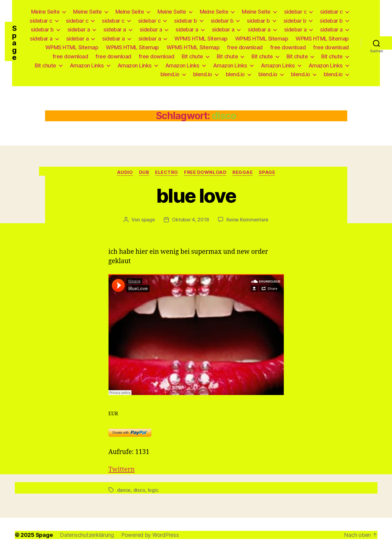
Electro (167, 172)
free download (245, 47)
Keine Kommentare (247, 220)
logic (153, 490)
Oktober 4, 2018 (190, 220)
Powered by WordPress (150, 535)
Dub (144, 172)
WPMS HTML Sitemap (201, 39)
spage (148, 220)
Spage (14, 43)
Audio (125, 172)
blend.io (170, 74)
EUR (113, 414)
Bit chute (192, 56)
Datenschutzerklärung (87, 535)
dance (124, 490)
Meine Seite (45, 12)
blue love (196, 196)
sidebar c (295, 12)
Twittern (122, 470)
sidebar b (186, 21)
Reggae (243, 172)
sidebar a (79, 29)
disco (139, 490)
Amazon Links (87, 65)
